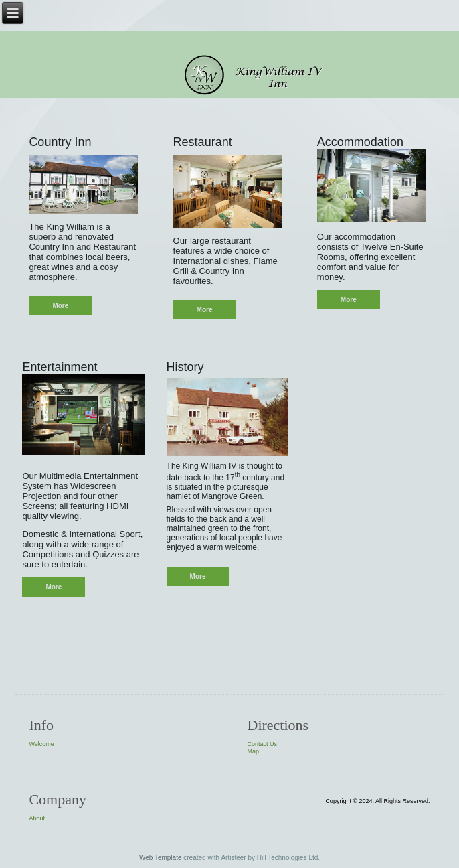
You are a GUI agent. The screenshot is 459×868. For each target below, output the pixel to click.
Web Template (161, 858)
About (37, 818)
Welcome (41, 744)
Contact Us (263, 744)
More (60, 306)
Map (254, 751)
